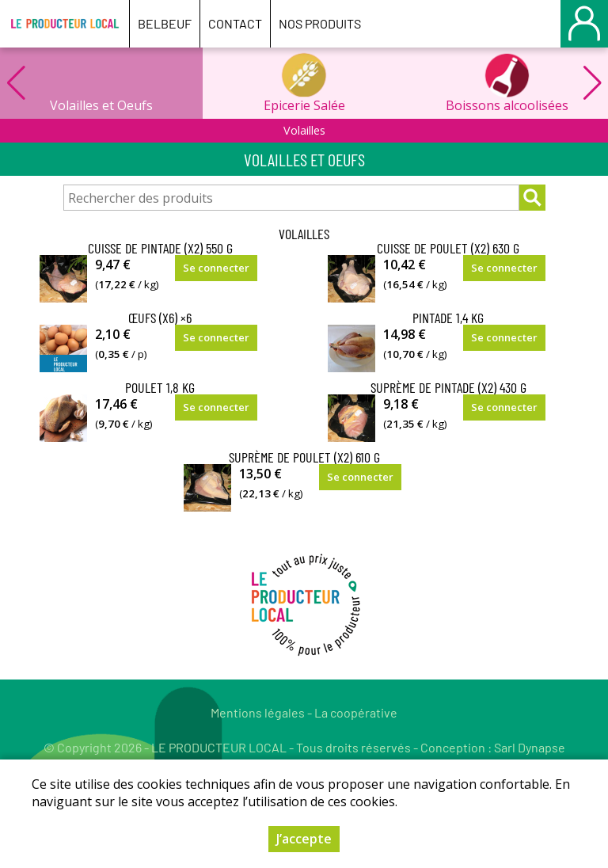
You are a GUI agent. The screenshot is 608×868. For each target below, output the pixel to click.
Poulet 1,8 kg (160, 387)
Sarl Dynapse (530, 747)
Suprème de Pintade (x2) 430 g (448, 387)
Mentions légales (258, 712)
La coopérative (356, 712)
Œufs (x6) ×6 (160, 318)
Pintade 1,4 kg (448, 318)
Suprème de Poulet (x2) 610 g (304, 457)
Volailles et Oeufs (101, 105)
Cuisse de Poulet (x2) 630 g (448, 248)
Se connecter (216, 268)
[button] (592, 83)
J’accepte (304, 839)
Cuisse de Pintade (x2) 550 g (160, 248)
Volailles (304, 130)
